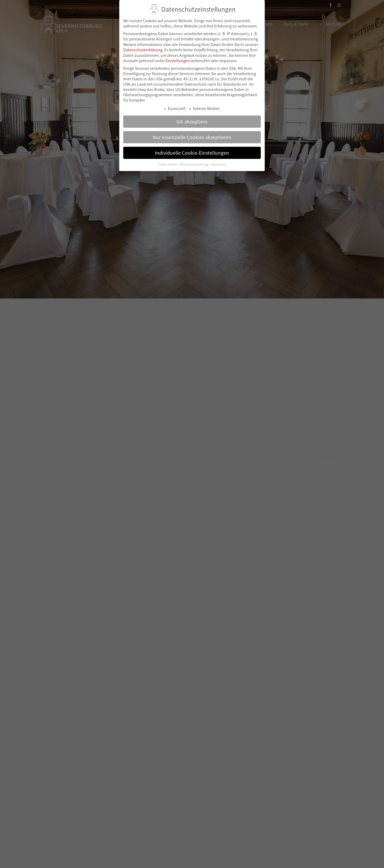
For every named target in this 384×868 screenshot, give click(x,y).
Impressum (219, 158)
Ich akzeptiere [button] (192, 115)
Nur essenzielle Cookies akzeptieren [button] (192, 130)
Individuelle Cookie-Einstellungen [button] (192, 146)
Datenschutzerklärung (143, 43)
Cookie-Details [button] (168, 158)
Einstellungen (178, 54)
